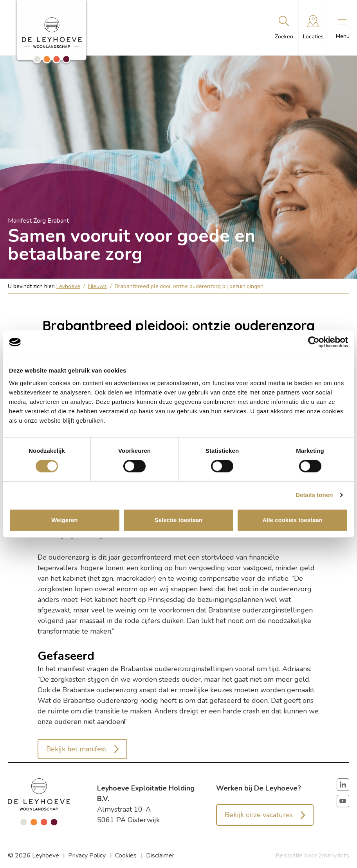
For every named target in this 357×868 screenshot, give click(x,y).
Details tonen (314, 495)
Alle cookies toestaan (292, 520)
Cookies (126, 855)
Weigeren (64, 520)
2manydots (334, 855)
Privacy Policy (87, 855)
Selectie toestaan (179, 520)
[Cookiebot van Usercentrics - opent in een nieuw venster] (314, 342)
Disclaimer (160, 855)
